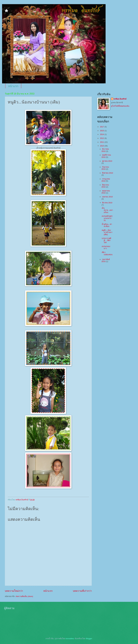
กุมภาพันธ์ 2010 (106, 260)
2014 (102, 134)
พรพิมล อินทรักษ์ (120, 99)
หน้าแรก (13, 86)
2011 (102, 142)
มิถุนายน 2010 (105, 186)
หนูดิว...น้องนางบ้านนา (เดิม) (107, 232)
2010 (102, 146)
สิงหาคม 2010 (108, 173)
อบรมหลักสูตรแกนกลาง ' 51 (107, 218)
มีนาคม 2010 (107, 203)
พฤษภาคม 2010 (106, 192)
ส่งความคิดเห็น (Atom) (24, 596)
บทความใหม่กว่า (14, 591)
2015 (102, 131)
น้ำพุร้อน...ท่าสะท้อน (107, 225)
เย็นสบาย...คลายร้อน (107, 210)
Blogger (89, 639)
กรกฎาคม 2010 (106, 180)
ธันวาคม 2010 (105, 150)
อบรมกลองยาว (106, 247)
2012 (102, 138)
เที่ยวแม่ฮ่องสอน (107, 253)
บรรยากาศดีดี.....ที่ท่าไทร (106, 240)
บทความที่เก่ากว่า (82, 591)
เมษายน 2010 (107, 197)
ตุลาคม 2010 (107, 161)
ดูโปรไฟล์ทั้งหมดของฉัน (120, 106)
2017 (102, 127)
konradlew (70, 639)
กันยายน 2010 (105, 168)
